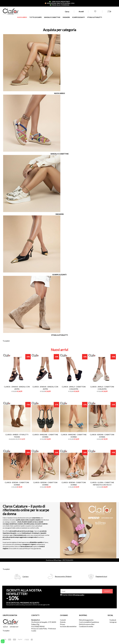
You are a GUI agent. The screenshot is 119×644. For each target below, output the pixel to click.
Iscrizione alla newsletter (68, 626)
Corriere (26, 577)
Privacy (63, 624)
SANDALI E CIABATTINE (52, 17)
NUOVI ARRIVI (22, 17)
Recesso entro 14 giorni (63, 576)
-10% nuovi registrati (60, 2)
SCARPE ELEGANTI (78, 17)
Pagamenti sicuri (101, 576)
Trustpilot (6, 341)
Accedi (81, 12)
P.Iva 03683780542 (38, 626)
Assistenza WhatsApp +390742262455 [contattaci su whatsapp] (59, 560)
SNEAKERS (66, 17)
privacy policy (80, 595)
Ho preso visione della (73, 595)
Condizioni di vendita (86, 626)
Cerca (67, 12)
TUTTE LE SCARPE (35, 17)
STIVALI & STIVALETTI (95, 17)
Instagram (113, 622)
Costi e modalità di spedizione (89, 622)
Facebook (113, 620)
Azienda (63, 622)
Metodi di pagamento (86, 620)
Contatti (63, 620)
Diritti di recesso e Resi (87, 624)
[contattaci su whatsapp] (3, 641)
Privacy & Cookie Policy (39, 629)
